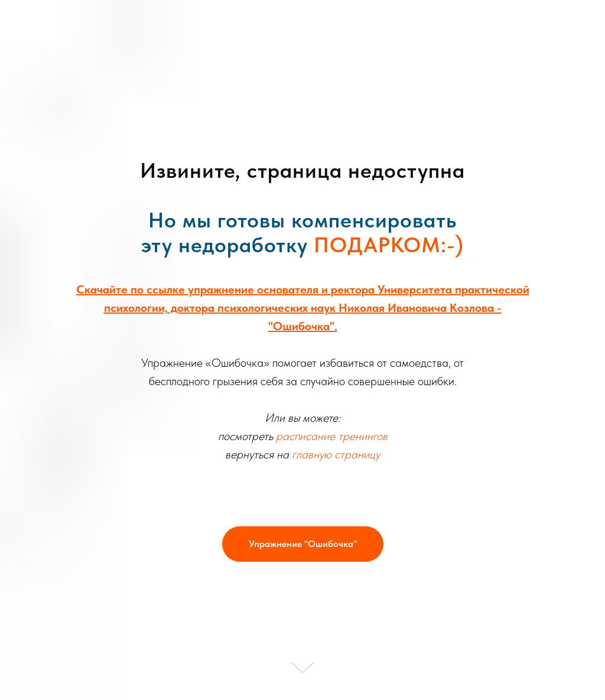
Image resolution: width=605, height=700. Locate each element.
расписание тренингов (332, 436)
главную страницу (336, 454)
